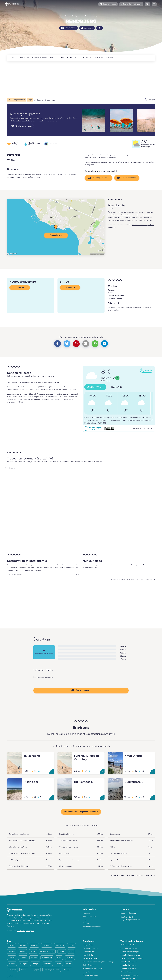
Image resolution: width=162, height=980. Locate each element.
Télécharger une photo (22, 126)
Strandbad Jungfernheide (130, 955)
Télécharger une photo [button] (98, 178)
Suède (59, 964)
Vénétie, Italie (88, 955)
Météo (61, 58)
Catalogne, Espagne (90, 948)
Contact (86, 923)
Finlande (12, 952)
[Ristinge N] (14, 781)
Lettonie (23, 958)
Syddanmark (80, 16)
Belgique (23, 946)
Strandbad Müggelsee (129, 962)
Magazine (86, 913)
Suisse (69, 964)
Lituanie (34, 958)
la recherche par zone (144, 220)
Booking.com (10, 468)
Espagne (36, 970)
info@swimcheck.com (128, 913)
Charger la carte (56, 235)
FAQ (84, 920)
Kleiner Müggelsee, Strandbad (132, 958)
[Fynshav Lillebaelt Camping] (65, 755)
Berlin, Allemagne (89, 965)
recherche (130, 220)
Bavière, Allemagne (90, 958)
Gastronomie (72, 58)
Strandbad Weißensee (129, 969)
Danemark (69, 16)
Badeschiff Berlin (127, 972)
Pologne (24, 964)
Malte (59, 958)
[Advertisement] (75, 79)
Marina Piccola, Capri (129, 948)
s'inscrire (20, 287)
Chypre (12, 976)
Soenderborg (92, 16)
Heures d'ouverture (39, 58)
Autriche (12, 964)
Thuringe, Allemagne (90, 975)
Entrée (53, 58)
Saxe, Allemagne (89, 972)
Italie (71, 952)
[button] (108, 4)
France (23, 952)
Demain (116, 387)
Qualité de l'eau (114, 310)
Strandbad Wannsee (128, 965)
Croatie (12, 958)
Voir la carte (87, 28)
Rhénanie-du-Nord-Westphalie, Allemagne (99, 962)
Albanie (12, 946)
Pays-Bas (70, 958)
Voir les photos (68, 28)
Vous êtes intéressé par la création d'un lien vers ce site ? (132, 579)
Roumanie (47, 964)
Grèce (33, 952)
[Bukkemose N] (65, 781)
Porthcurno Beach (127, 945)
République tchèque (52, 970)
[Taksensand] (14, 755)
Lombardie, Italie (89, 952)
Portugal (35, 964)
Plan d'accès (24, 58)
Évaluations (99, 58)
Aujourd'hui (95, 387)
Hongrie (67, 970)
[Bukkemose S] (115, 781)
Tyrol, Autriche (88, 945)
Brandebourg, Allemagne (92, 969)
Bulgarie (34, 946)
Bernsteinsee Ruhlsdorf (129, 975)
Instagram (30, 931)
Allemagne (60, 946)
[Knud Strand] (115, 755)
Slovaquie (12, 970)
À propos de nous (89, 917)
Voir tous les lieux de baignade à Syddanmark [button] (81, 812)
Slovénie (24, 970)
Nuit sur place (86, 58)
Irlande (62, 952)
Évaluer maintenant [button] (127, 178)
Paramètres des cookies (92, 927)
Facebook (21, 931)
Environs (110, 58)
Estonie (72, 946)
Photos (13, 58)
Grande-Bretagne (47, 952)
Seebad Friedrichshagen (130, 952)
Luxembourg (47, 958)
